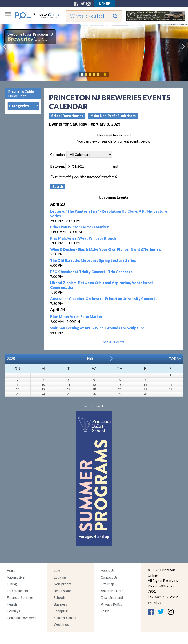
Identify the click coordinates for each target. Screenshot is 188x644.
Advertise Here (112, 591)
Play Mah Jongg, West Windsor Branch (83, 238)
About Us (108, 570)
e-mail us (154, 602)
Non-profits (63, 584)
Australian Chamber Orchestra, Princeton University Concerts (104, 299)
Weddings (61, 624)
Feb (90, 358)
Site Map (107, 584)
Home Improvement (21, 618)
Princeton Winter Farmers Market (79, 227)
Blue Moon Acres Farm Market (76, 317)
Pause (105, 74)
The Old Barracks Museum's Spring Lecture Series (93, 260)
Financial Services (20, 597)
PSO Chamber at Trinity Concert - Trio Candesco (91, 272)
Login (105, 611)
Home (11, 570)
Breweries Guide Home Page (21, 94)
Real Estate (62, 591)
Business (60, 604)
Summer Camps (65, 618)
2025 (11, 358)
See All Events (114, 342)
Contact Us (109, 577)
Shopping (61, 611)
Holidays (13, 611)
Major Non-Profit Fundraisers (113, 116)
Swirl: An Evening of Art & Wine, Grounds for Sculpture (97, 328)
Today (175, 358)
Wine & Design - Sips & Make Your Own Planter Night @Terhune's (106, 249)
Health (12, 604)
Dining (12, 584)
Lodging (60, 577)
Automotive (16, 577)
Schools (60, 597)
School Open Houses (67, 116)
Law (57, 570)
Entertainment (18, 591)
